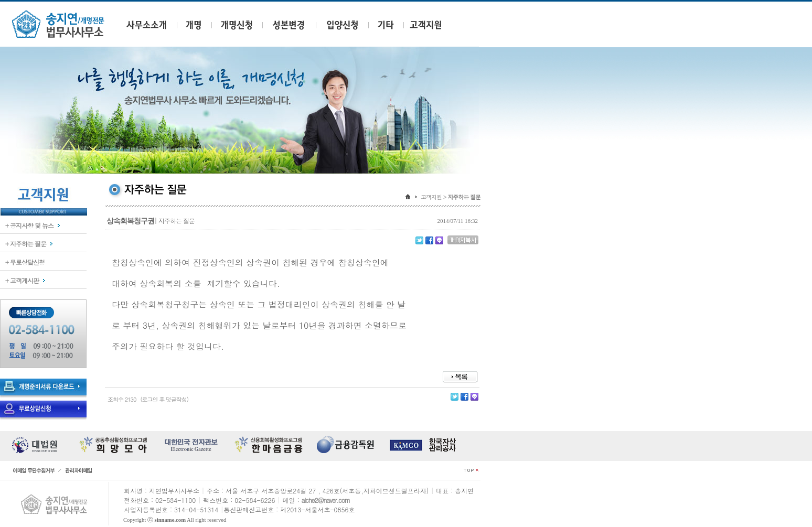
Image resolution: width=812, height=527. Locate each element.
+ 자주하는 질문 (26, 244)
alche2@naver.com (326, 500)
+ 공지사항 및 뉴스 (29, 225)
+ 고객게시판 (22, 280)
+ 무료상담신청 (25, 262)
